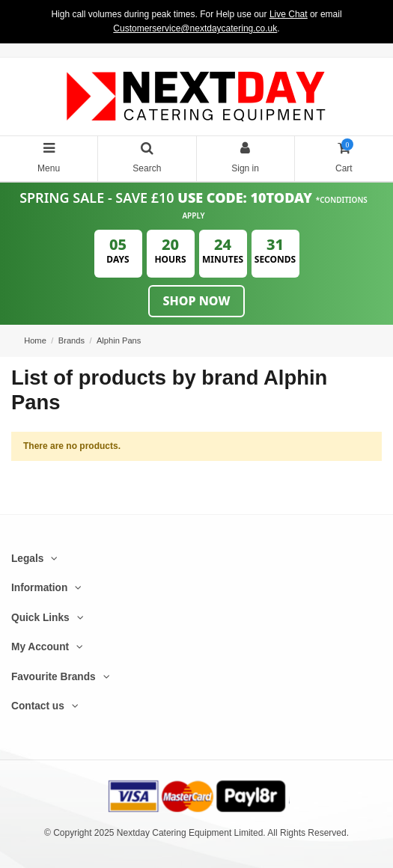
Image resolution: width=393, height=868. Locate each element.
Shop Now (197, 301)
